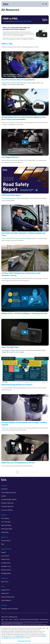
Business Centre (6, 570)
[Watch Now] (25, 146)
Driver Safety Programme (9, 492)
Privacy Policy (20, 636)
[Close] (47, 628)
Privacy (11, 619)
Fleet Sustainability (7, 529)
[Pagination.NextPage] (36, 472)
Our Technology (6, 522)
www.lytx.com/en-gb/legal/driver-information (32, 623)
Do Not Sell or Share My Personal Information (29, 619)
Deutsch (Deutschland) (8, 597)
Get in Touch (5, 582)
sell (14, 638)
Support (4, 552)
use (2, 638)
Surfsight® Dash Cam (7, 506)
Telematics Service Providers (10, 609)
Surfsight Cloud (6, 563)
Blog (3, 544)
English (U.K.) (5, 593)
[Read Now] (25, 69)
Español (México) (6, 600)
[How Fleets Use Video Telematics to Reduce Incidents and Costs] (25, 223)
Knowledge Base (6, 573)
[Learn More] (25, 32)
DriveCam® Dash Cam (7, 503)
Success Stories (6, 540)
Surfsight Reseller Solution (9, 499)
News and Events (6, 525)
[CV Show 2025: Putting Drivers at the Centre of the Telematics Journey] (25, 264)
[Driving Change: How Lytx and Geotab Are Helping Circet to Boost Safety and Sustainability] (25, 107)
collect (44, 636)
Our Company (5, 518)
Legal (2, 619)
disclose (6, 638)
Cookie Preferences (44, 619)
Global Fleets (5, 532)
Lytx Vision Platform (7, 510)
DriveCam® (4, 489)
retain (11, 638)
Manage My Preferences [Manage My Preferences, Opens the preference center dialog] (25, 641)
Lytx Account (5, 556)
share (18, 638)
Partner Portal (5, 559)
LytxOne (4, 496)
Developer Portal (6, 566)
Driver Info (16, 619)
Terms (6, 619)
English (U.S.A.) (6, 590)
